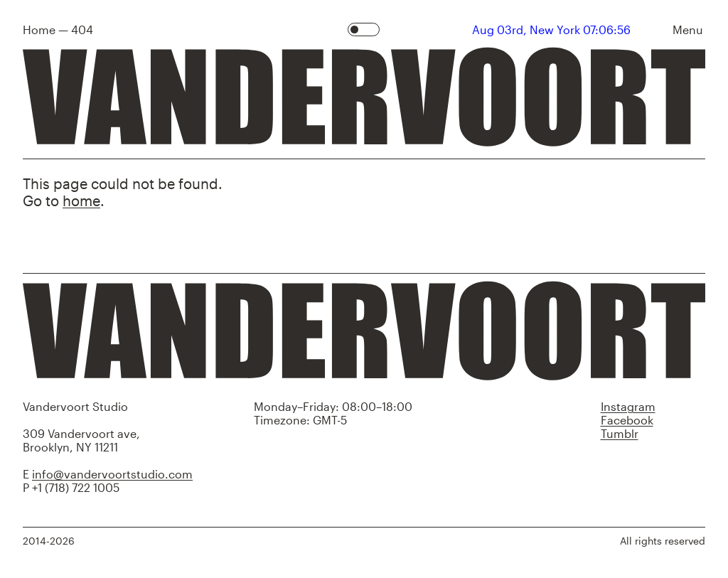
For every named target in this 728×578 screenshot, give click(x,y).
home (81, 200)
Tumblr (620, 433)
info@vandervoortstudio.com (112, 474)
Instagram (628, 406)
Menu (688, 30)
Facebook (627, 420)
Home (39, 30)
